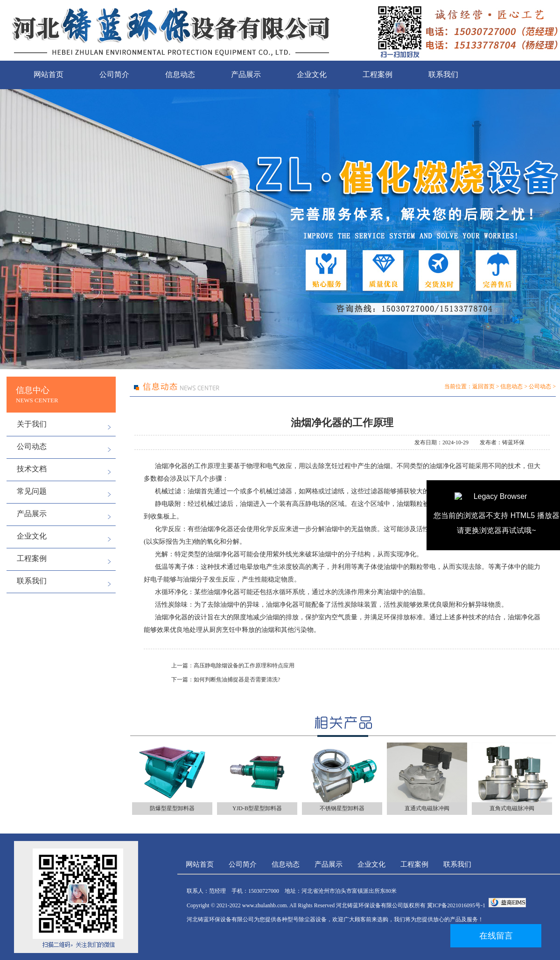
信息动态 (180, 74)
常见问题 (32, 491)
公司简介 (114, 74)
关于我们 (32, 424)
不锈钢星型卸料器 (342, 808)
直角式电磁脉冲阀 (512, 808)
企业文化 (312, 74)
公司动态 (32, 446)
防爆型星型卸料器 (172, 808)
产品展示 (246, 74)
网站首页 (49, 74)
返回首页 (483, 386)
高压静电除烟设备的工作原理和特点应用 (244, 666)
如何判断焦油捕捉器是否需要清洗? (237, 680)
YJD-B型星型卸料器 (257, 808)
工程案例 (378, 74)
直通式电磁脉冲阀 (427, 808)
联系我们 (443, 74)
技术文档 (32, 469)
